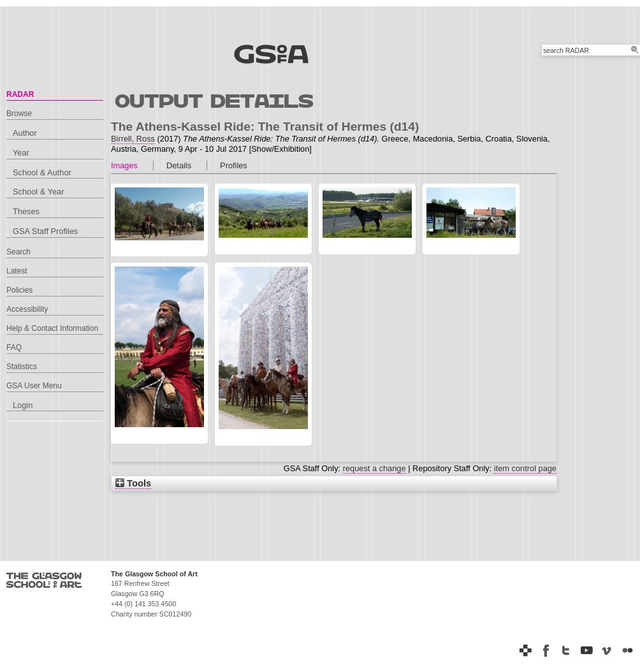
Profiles (234, 165)
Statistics (22, 367)
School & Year (38, 192)
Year (21, 153)
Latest (17, 271)
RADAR (20, 94)
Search (18, 252)
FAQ (14, 347)
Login (23, 405)
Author (25, 133)
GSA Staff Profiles (45, 231)
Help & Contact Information (52, 328)
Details (179, 165)
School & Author (42, 172)
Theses (26, 211)
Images (124, 165)
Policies (19, 290)
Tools (133, 483)
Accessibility (27, 309)
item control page (525, 468)
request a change (375, 468)
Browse (19, 113)
